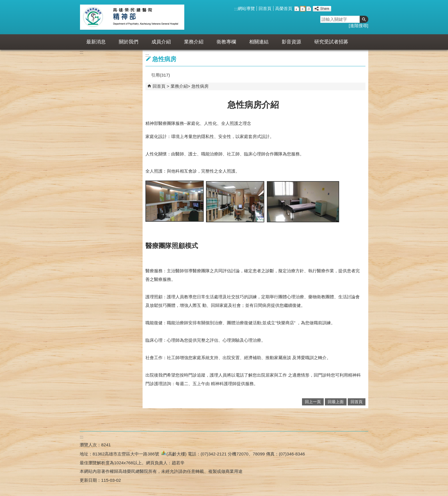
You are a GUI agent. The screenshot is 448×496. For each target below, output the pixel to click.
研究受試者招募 (331, 42)
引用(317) (160, 75)
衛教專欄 (226, 42)
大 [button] (309, 9)
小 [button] (297, 9)
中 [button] (303, 9)
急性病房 (200, 86)
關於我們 (129, 42)
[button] (364, 19)
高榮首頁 (284, 8)
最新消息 (96, 42)
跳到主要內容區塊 (3, 3)
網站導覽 (246, 8)
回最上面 (336, 402)
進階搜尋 (359, 26)
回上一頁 (313, 402)
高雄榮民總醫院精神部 (132, 17)
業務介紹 (194, 42)
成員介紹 (161, 42)
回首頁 (265, 8)
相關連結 (259, 42)
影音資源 (291, 42)
